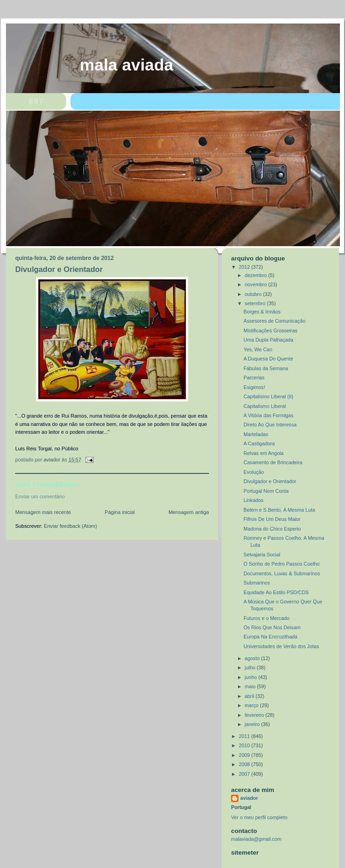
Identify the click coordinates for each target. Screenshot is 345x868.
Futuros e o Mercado (266, 618)
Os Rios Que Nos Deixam (272, 627)
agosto (253, 658)
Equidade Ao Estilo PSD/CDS (276, 592)
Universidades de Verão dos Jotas (281, 646)
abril (250, 696)
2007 (245, 774)
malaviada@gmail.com (256, 839)
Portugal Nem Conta (266, 491)
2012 (245, 267)
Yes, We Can (258, 349)
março (253, 705)
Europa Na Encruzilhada (271, 637)
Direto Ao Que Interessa (270, 425)
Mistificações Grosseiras (271, 331)
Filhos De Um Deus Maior (272, 519)
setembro (256, 303)
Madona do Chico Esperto (272, 529)
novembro (257, 284)
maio (251, 686)
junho (252, 677)
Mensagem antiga (189, 512)
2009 (245, 755)
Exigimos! (254, 387)
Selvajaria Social (262, 555)
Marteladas (256, 434)
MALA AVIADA (127, 65)
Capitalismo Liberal (265, 406)
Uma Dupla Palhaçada (268, 340)
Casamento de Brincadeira (273, 462)
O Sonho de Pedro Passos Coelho (282, 564)
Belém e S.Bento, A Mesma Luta (279, 510)
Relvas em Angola (264, 453)
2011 (245, 736)
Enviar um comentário (40, 496)
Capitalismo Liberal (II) (268, 396)
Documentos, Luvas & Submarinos (282, 573)
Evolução (254, 472)
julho (251, 667)
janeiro (253, 724)
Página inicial (120, 512)
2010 (245, 745)
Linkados (253, 500)
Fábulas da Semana (266, 368)
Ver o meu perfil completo (259, 817)
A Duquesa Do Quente (268, 359)
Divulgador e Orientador (270, 481)
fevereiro (255, 715)
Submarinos (257, 583)
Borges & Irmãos (262, 312)
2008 (245, 764)
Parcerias (254, 378)
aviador (249, 798)
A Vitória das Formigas (268, 415)
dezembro (257, 275)
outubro (254, 294)
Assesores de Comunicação (274, 321)
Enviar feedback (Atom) (70, 526)
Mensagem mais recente (43, 512)
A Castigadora (259, 443)
